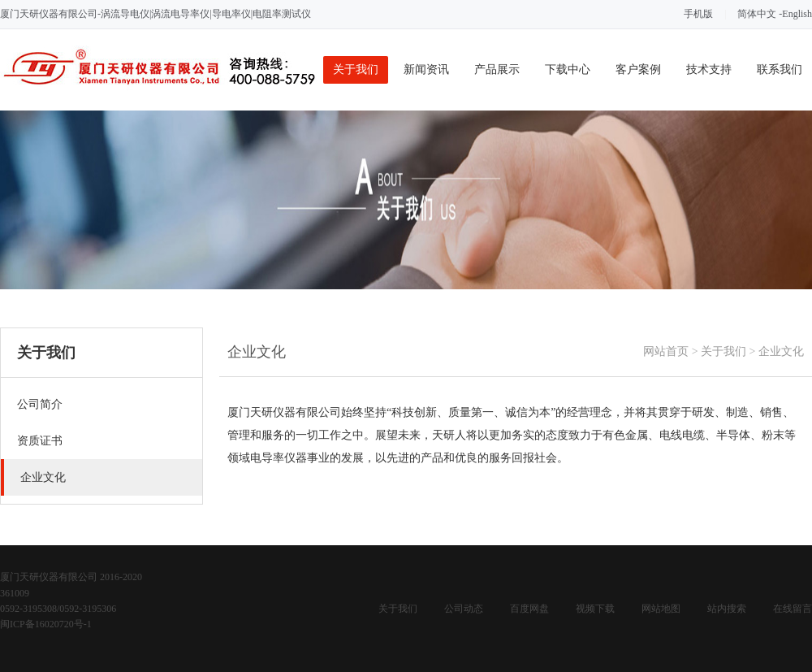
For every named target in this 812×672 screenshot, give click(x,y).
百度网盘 (529, 609)
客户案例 (638, 69)
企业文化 (781, 351)
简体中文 (757, 14)
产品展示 (497, 69)
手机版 (698, 14)
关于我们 (356, 69)
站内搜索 (727, 609)
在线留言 (793, 609)
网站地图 (661, 609)
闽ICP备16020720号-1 (46, 624)
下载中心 (568, 69)
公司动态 (464, 609)
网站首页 (666, 351)
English (797, 14)
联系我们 (780, 69)
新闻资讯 (426, 69)
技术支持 (709, 69)
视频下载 (595, 609)
